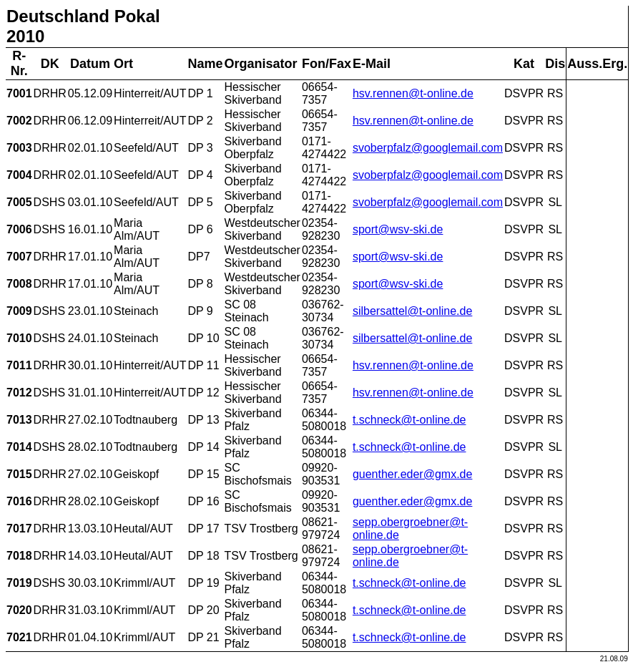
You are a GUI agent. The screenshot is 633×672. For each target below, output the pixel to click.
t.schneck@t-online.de (409, 420)
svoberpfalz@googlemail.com (428, 148)
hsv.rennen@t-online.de (413, 93)
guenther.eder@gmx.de (412, 474)
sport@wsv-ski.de (398, 229)
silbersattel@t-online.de (412, 311)
